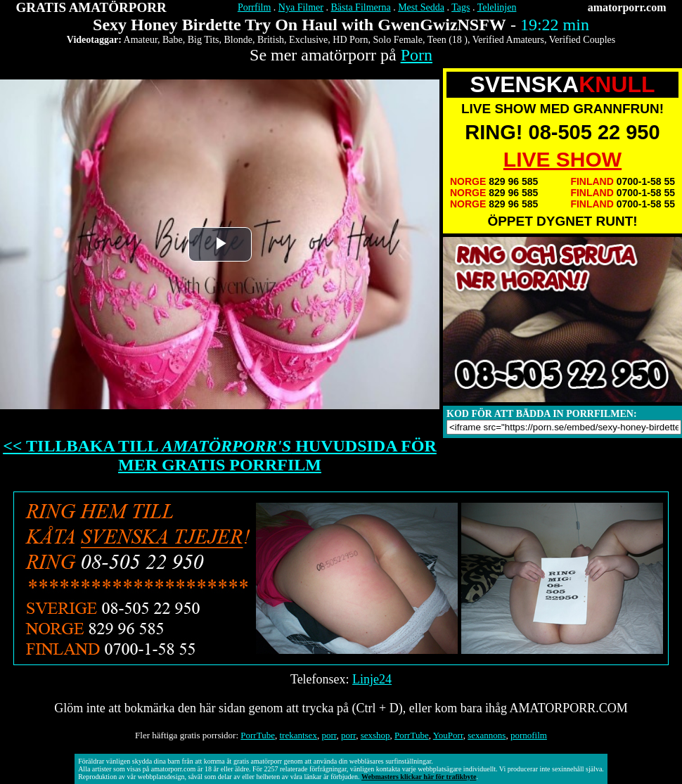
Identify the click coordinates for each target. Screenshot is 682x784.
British (271, 40)
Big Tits (204, 40)
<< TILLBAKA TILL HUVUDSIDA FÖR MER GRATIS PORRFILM (220, 455)
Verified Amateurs (508, 40)
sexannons (487, 735)
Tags (461, 7)
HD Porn (350, 40)
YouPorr (448, 735)
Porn (417, 55)
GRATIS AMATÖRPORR (91, 7)
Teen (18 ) (448, 40)
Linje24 (372, 679)
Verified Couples (582, 40)
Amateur (141, 40)
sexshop (375, 735)
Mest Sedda (421, 7)
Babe (173, 40)
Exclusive (308, 40)
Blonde (238, 40)
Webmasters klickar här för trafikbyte (419, 777)
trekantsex (298, 735)
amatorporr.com (627, 7)
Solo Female (397, 40)
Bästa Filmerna (361, 7)
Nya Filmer (301, 7)
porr (329, 735)
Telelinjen (497, 7)
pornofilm (529, 735)
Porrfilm (254, 7)
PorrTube (258, 735)
